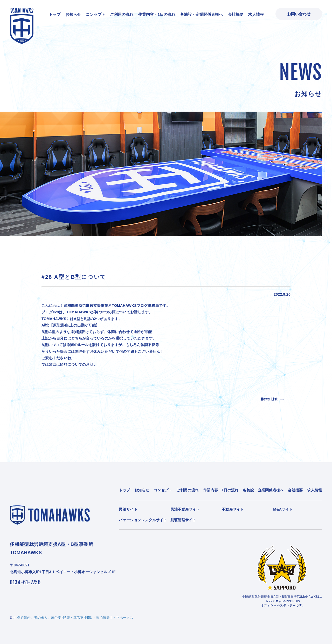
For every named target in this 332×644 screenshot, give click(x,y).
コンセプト (96, 14)
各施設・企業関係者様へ (201, 14)
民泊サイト (128, 509)
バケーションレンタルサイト (143, 520)
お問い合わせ (299, 14)
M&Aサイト (283, 509)
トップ (55, 14)
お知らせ (73, 14)
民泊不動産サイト (185, 509)
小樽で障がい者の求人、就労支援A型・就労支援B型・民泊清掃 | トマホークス (73, 618)
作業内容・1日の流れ (157, 14)
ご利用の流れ (122, 14)
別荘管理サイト (183, 520)
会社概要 (236, 14)
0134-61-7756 (25, 582)
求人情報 (256, 14)
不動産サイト (233, 509)
